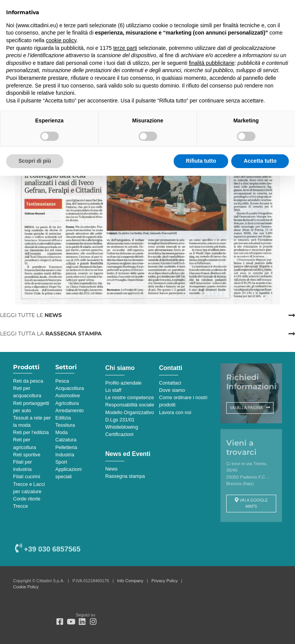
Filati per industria (22, 466)
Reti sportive (27, 455)
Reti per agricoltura (25, 443)
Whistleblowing (122, 427)
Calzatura (66, 440)
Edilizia (63, 418)
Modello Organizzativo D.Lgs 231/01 (130, 416)
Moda (61, 432)
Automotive (68, 395)
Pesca (62, 381)
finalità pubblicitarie (211, 63)
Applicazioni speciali (68, 473)
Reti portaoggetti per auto (31, 407)
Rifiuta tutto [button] (201, 161)
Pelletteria (66, 447)
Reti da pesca (28, 381)
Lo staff (113, 390)
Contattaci (170, 383)
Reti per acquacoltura (27, 392)
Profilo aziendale (123, 383)
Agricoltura (67, 403)
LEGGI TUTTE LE (31, 315)
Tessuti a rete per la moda (32, 421)
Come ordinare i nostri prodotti (183, 401)
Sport (61, 462)
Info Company (130, 581)
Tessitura (65, 425)
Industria (65, 455)
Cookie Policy (26, 587)
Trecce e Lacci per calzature (29, 488)
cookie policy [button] (61, 40)
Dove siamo (172, 390)
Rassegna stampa (125, 476)
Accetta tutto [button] (260, 161)
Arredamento (70, 410)
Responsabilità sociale (130, 405)
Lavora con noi (175, 412)
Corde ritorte (27, 499)
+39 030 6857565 (48, 549)
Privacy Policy (164, 581)
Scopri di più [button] (35, 161)
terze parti (125, 48)
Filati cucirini (27, 476)
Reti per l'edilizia (31, 432)
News (111, 469)
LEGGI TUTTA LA (51, 334)
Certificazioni (119, 434)
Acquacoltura (70, 388)
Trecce (21, 506)
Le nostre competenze (130, 397)
